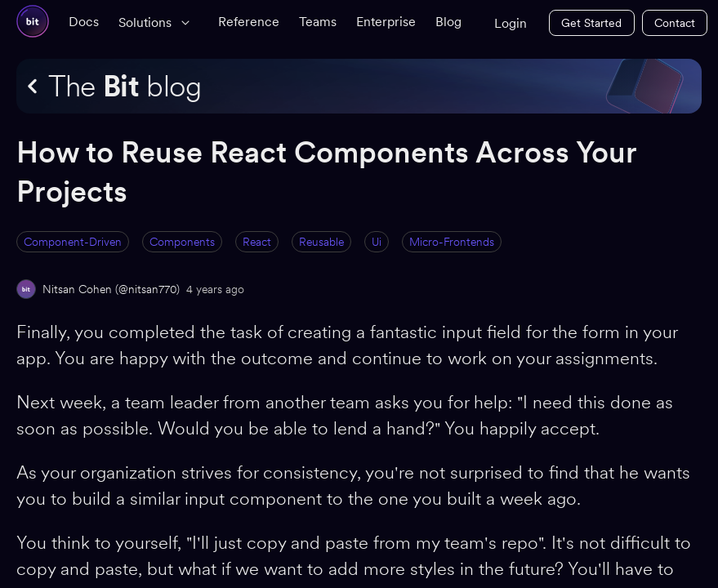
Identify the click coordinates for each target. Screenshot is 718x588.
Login (511, 23)
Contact (675, 23)
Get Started (591, 23)
